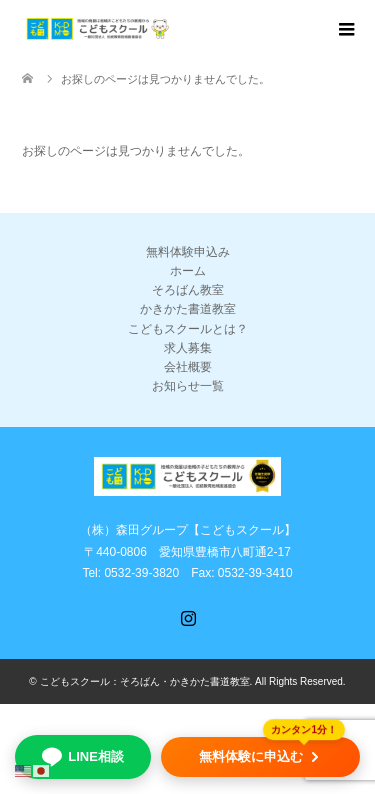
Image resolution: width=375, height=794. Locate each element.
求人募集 (188, 348)
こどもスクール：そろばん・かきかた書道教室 (145, 681)
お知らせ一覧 (188, 386)
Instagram (188, 616)
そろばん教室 (188, 290)
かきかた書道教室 (188, 309)
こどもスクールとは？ (188, 329)
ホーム (188, 271)
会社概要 (188, 367)
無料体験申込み (188, 252)
